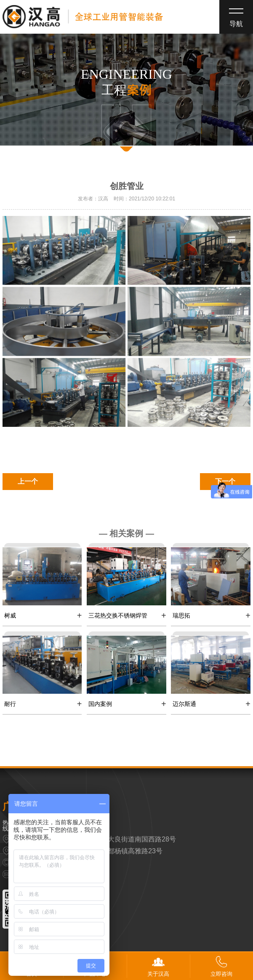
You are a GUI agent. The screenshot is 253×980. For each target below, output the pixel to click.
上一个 (28, 481)
